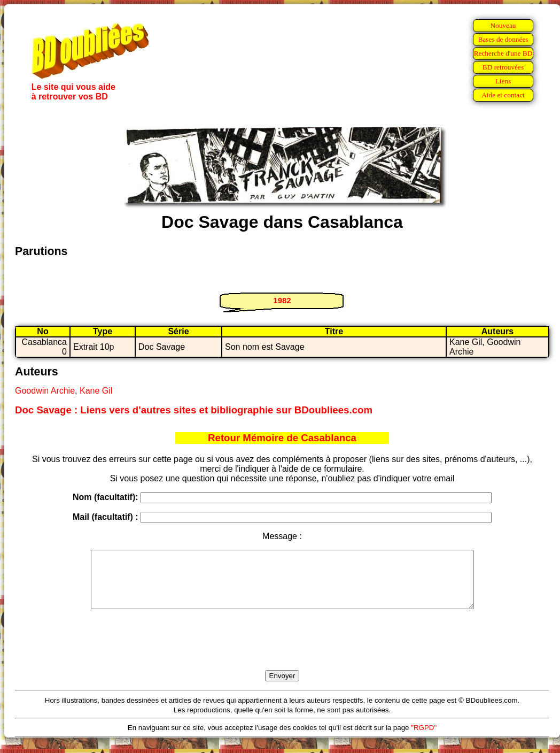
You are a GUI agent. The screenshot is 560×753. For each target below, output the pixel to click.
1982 (282, 300)
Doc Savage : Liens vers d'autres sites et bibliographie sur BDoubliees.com (194, 410)
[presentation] (282, 652)
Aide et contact (503, 95)
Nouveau (503, 25)
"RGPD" (424, 739)
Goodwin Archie (45, 391)
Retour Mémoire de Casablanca (282, 438)
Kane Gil (96, 391)
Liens (503, 81)
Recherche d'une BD (503, 53)
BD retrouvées (503, 67)
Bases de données (503, 39)
